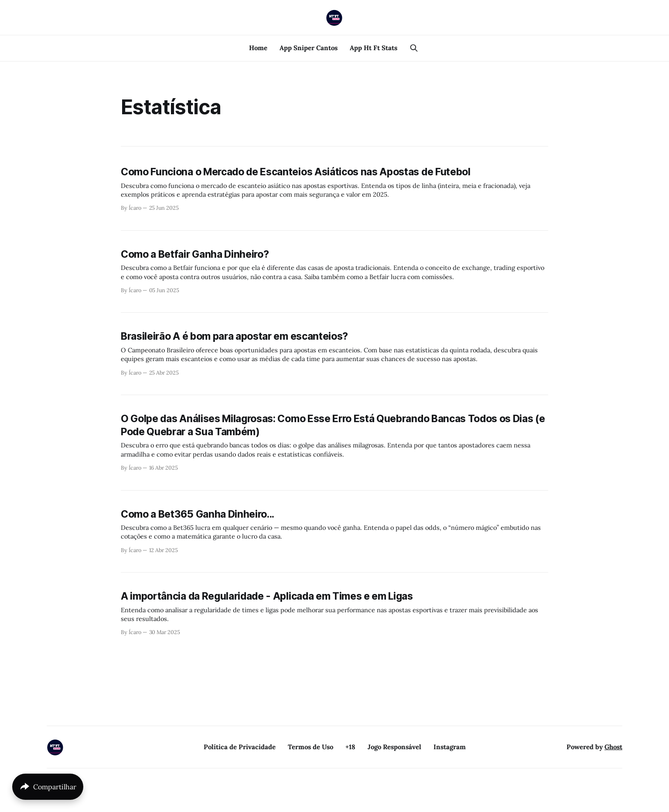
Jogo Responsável (394, 747)
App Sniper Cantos (309, 48)
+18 (350, 747)
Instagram (450, 747)
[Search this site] (414, 48)
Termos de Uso (311, 747)
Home (258, 48)
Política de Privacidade (240, 747)
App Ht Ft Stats (374, 48)
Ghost (613, 747)
